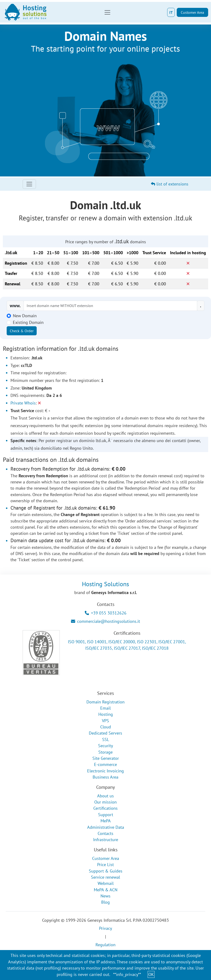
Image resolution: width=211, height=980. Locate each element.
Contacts (105, 833)
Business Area (105, 777)
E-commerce (105, 764)
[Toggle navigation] (107, 12)
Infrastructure (106, 840)
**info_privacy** (127, 974)
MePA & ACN (106, 890)
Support (106, 815)
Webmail (106, 883)
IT (171, 12)
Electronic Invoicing (105, 771)
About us (105, 796)
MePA (106, 821)
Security (105, 746)
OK (151, 974)
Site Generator (106, 758)
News (105, 896)
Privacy (105, 928)
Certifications (105, 808)
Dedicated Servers (105, 733)
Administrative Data (106, 827)
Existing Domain (28, 322)
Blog (105, 902)
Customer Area (192, 12)
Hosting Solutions (105, 584)
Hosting (106, 714)
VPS (105, 721)
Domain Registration (105, 702)
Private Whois (23, 403)
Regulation (105, 945)
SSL (106, 739)
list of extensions (170, 184)
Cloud (106, 727)
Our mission (105, 802)
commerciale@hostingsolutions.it (105, 621)
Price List (105, 865)
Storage (105, 752)
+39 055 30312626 (106, 613)
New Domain (25, 316)
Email (105, 708)
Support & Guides (106, 871)
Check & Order (22, 331)
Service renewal (105, 877)
